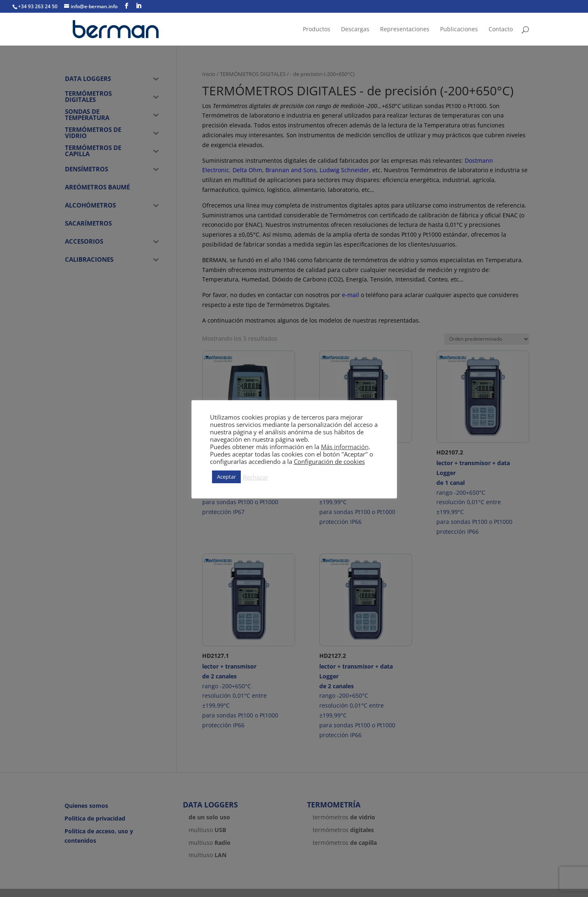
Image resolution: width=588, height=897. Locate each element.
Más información (345, 447)
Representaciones (405, 30)
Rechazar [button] (256, 477)
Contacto (501, 30)
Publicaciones (459, 30)
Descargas (355, 30)
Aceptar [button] (226, 477)
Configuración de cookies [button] (329, 461)
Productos (317, 30)
